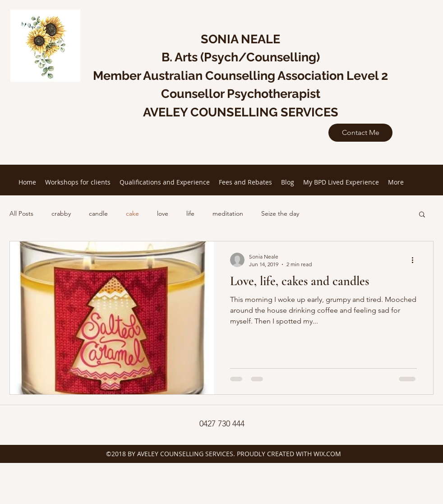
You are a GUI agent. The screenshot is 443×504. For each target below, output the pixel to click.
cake (132, 213)
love (163, 213)
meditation (228, 213)
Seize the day (280, 213)
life (190, 213)
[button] (422, 215)
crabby (61, 213)
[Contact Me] (360, 133)
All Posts (21, 213)
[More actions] (415, 260)
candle (98, 213)
